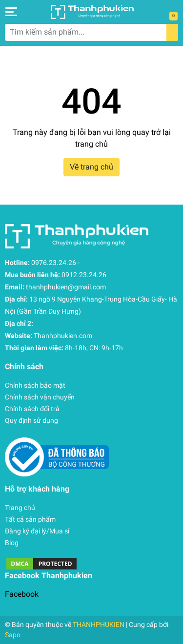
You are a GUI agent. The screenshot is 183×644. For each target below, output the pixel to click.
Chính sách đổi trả (32, 409)
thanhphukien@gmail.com (66, 287)
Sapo (13, 635)
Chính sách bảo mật (35, 385)
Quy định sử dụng (31, 420)
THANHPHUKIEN (99, 625)
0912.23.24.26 (84, 275)
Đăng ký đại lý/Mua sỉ (37, 531)
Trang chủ (20, 508)
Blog (12, 543)
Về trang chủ (91, 167)
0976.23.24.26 (54, 263)
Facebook (22, 594)
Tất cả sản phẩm (30, 519)
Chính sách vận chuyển (40, 397)
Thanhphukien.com (63, 336)
